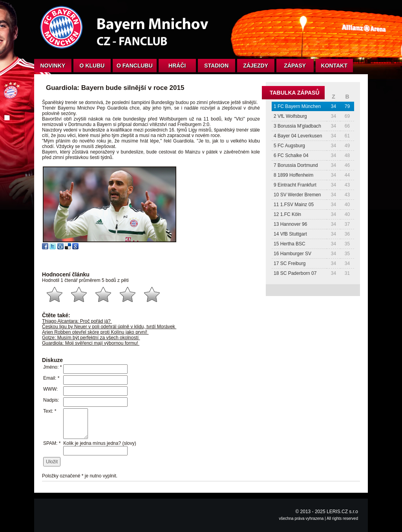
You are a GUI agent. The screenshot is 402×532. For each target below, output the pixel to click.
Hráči (177, 66)
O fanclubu (135, 66)
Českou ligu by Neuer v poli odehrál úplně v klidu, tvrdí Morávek (109, 327)
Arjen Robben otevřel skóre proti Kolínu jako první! (95, 332)
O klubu (92, 66)
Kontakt (334, 66)
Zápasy (295, 66)
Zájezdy (256, 66)
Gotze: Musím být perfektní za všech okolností (91, 338)
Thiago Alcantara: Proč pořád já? (77, 321)
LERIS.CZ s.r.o (342, 512)
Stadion (216, 66)
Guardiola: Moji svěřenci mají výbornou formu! (91, 343)
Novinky (53, 66)
